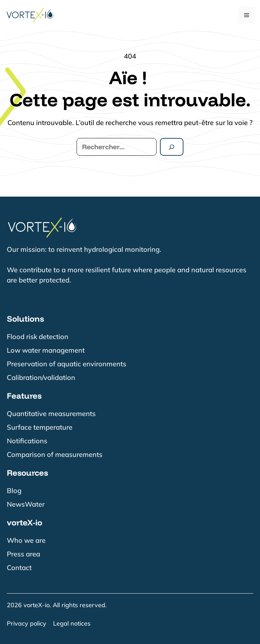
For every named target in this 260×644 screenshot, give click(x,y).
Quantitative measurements (51, 413)
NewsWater (26, 504)
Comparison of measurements (55, 454)
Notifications (27, 441)
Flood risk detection (38, 336)
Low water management (46, 350)
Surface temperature (40, 427)
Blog (14, 490)
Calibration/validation (41, 377)
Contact (19, 568)
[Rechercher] (172, 147)
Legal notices (72, 623)
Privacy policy (27, 623)
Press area (23, 554)
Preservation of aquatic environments (67, 364)
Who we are (26, 540)
